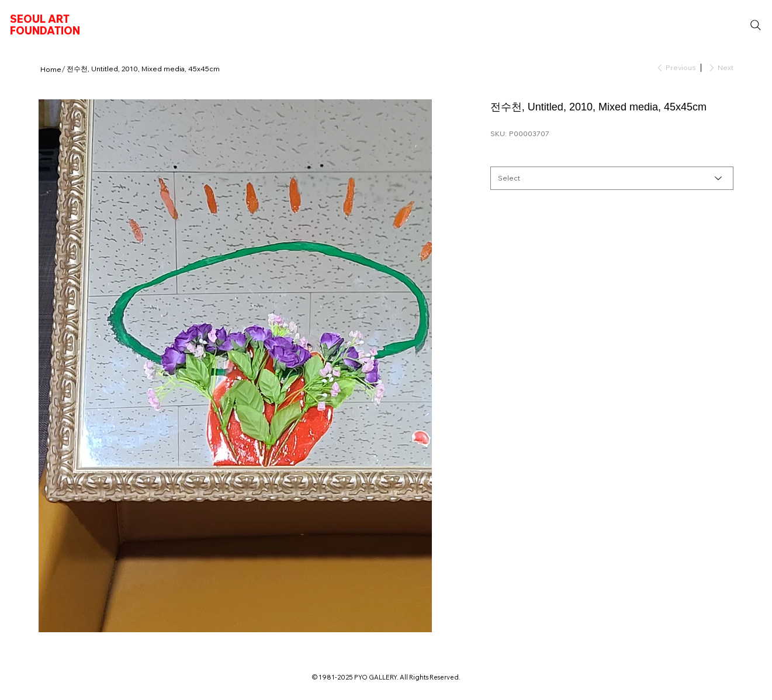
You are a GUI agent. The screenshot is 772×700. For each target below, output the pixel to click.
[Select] (612, 178)
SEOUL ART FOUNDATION (45, 25)
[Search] (756, 25)
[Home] (51, 69)
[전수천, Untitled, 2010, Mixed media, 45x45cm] (143, 69)
